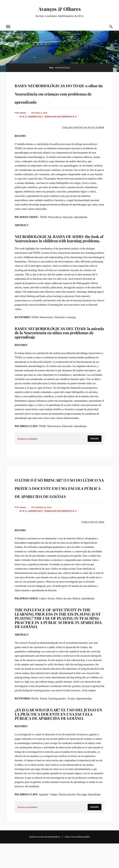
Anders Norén (82, 861)
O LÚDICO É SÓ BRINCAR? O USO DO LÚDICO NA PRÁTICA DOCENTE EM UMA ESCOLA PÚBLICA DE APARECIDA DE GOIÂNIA (59, 504)
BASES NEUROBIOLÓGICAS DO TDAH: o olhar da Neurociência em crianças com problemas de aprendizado (59, 97)
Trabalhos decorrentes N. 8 (60, 125)
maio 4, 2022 (42, 121)
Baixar (95, 447)
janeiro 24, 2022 (45, 532)
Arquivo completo (28, 447)
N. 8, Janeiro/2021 (33, 125)
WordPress (54, 861)
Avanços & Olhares (60, 9)
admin (23, 121)
